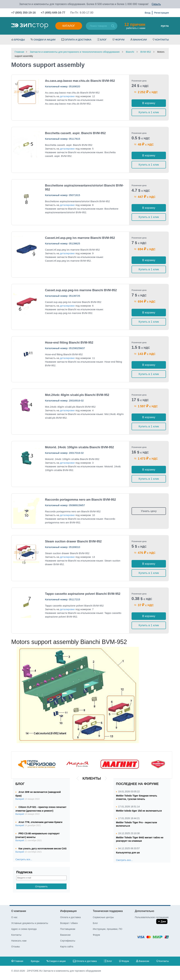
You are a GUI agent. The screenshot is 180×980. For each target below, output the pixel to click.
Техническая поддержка (108, 911)
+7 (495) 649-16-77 (53, 13)
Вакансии (140, 40)
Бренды (19, 40)
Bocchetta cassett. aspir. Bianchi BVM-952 (75, 133)
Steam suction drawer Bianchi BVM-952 (73, 541)
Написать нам (19, 941)
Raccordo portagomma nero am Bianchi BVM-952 (81, 500)
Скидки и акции (44, 40)
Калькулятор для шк (128, 853)
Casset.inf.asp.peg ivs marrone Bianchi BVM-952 (80, 238)
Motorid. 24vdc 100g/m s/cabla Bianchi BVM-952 (80, 447)
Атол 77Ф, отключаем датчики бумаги (40, 822)
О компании (19, 911)
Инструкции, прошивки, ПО (108, 929)
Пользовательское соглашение (152, 917)
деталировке (67, 96)
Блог (103, 40)
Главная (19, 961)
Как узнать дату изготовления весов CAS (43, 849)
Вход (147, 13)
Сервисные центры (103, 917)
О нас (14, 917)
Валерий (20, 799)
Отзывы (16, 947)
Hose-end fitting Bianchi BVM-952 (69, 343)
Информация (68, 911)
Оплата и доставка (78, 40)
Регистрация (161, 13)
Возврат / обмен (69, 923)
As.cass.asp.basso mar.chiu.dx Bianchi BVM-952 (80, 81)
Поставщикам (68, 929)
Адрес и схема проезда (24, 929)
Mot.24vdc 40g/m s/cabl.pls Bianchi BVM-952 (77, 395)
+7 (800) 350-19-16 (23, 13)
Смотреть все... (24, 859)
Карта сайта (67, 947)
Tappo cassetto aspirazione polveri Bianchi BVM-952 (83, 594)
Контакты (162, 40)
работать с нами (135, 26)
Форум (120, 40)
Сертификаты (68, 941)
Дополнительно (144, 911)
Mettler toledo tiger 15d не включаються (139, 811)
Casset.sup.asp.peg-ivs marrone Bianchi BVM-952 (81, 290)
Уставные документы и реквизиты (30, 923)
